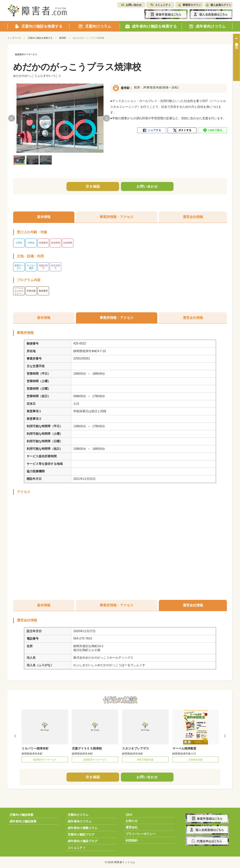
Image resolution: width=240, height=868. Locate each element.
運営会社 (132, 827)
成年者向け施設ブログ (82, 841)
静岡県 (63, 38)
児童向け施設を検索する (40, 38)
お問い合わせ (134, 5)
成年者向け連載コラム (82, 828)
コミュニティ (163, 5)
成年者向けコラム (79, 821)
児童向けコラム (78, 815)
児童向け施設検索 (21, 815)
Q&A (129, 815)
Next (106, 118)
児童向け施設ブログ (81, 834)
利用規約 (132, 840)
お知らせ (132, 821)
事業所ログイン (192, 5)
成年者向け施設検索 (23, 821)
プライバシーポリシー (141, 834)
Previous (12, 118)
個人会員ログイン (221, 5)
